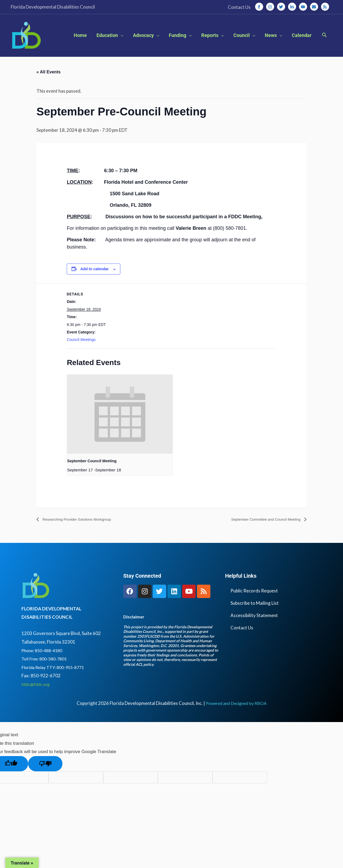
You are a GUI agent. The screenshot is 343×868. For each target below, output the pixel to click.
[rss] (326, 7)
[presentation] (120, 427)
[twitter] (282, 7)
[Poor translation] (45, 776)
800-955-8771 (74, 680)
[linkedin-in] (293, 7)
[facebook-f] (260, 7)
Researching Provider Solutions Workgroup (83, 532)
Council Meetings (81, 352)
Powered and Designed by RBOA (236, 716)
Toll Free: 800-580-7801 (46, 671)
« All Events (49, 84)
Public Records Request (254, 603)
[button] (324, 42)
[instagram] (271, 7)
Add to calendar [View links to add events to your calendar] (95, 281)
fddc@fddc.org (37, 697)
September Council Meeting (92, 473)
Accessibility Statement (254, 628)
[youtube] (304, 7)
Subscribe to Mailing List (255, 615)
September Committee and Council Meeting (259, 532)
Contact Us (242, 640)
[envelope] (315, 7)
